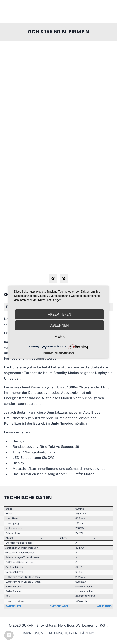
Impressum (33, 633)
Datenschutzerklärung (71, 633)
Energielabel (59, 606)
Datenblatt (13, 606)
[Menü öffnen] (108, 11)
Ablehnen (60, 325)
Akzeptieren (59, 314)
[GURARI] (29, 11)
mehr (60, 336)
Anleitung (104, 606)
